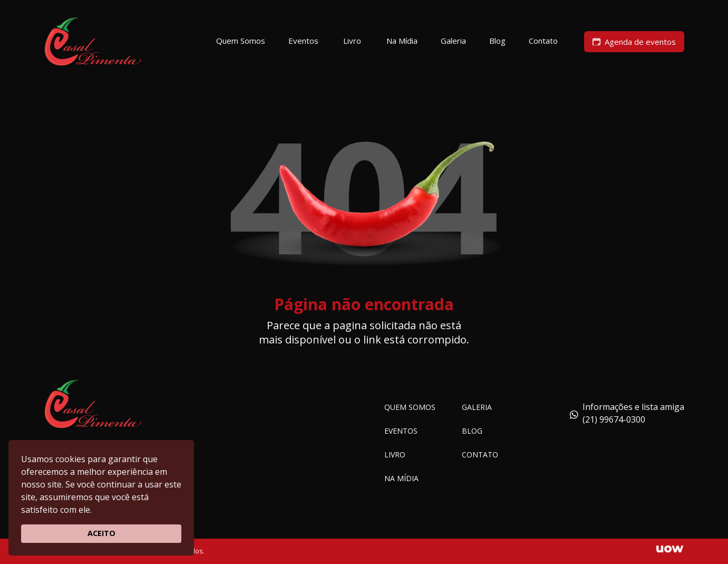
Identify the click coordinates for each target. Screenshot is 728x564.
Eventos (401, 431)
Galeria (477, 407)
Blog (472, 431)
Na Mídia (401, 478)
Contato (480, 455)
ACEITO (101, 533)
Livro (395, 455)
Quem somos (410, 407)
